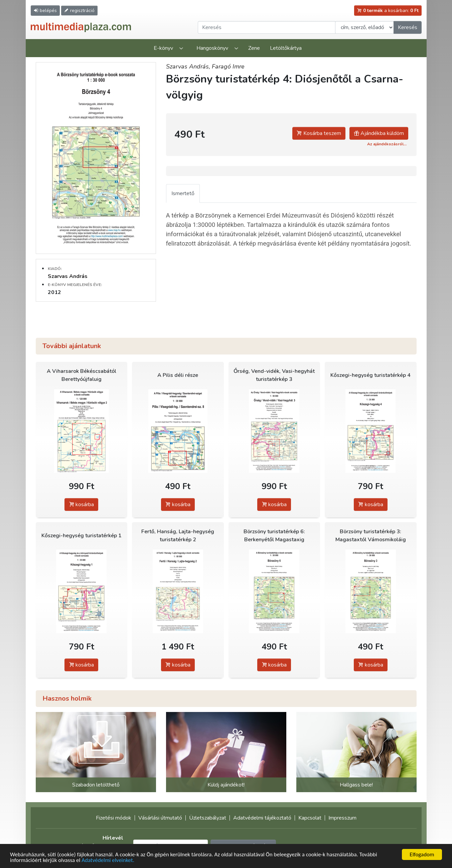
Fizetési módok (114, 818)
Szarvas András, (189, 66)
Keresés (408, 27)
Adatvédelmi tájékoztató (262, 818)
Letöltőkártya (286, 48)
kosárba (81, 504)
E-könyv (163, 48)
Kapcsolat (310, 818)
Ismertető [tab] (183, 193)
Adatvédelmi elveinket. (108, 861)
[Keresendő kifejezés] (267, 27)
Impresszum (342, 818)
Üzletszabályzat (208, 818)
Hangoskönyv (212, 48)
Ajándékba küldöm (379, 133)
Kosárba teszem (319, 133)
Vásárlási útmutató (160, 818)
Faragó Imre (228, 66)
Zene (254, 48)
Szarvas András (68, 276)
